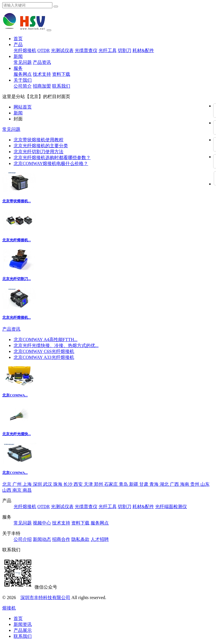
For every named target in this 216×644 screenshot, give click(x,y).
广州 (18, 484)
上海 (28, 484)
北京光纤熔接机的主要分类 (41, 146)
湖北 (165, 484)
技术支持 (42, 74)
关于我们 (23, 80)
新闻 (18, 56)
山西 (7, 490)
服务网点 (23, 74)
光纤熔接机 (25, 50)
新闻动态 (42, 539)
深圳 (38, 484)
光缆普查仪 (86, 50)
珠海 (58, 484)
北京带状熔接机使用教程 (39, 140)
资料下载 (61, 74)
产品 (18, 45)
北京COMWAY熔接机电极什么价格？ (51, 163)
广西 (175, 484)
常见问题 (23, 62)
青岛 (124, 484)
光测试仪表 (62, 50)
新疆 (134, 484)
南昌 (27, 490)
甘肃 (144, 484)
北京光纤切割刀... (17, 279)
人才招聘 (100, 539)
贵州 (195, 484)
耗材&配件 (143, 50)
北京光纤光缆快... (17, 434)
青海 (155, 484)
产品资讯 (42, 62)
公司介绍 (23, 539)
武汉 (48, 484)
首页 (18, 39)
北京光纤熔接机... (17, 240)
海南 (185, 484)
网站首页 (23, 107)
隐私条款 (80, 539)
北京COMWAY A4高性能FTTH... (46, 340)
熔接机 (9, 608)
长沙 (69, 484)
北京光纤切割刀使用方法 (39, 152)
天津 (89, 484)
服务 (18, 68)
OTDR (44, 50)
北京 (7, 484)
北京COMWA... (15, 395)
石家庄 (112, 484)
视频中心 (42, 523)
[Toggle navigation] (49, 30)
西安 (79, 484)
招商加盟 (42, 86)
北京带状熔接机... (17, 201)
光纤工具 (108, 50)
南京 (18, 490)
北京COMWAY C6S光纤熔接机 (44, 351)
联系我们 (61, 86)
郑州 (99, 484)
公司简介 (23, 86)
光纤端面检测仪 (171, 507)
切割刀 (125, 50)
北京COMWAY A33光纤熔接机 (44, 357)
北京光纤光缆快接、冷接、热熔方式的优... (56, 345)
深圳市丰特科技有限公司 (45, 598)
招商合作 (61, 539)
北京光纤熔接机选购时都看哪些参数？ (52, 158)
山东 (205, 484)
